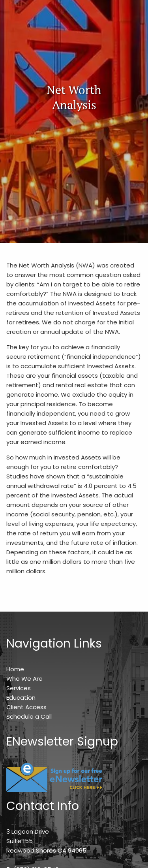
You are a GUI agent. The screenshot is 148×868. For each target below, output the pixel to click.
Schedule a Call (29, 716)
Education (21, 698)
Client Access (26, 707)
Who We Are (24, 679)
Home (15, 669)
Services (19, 688)
